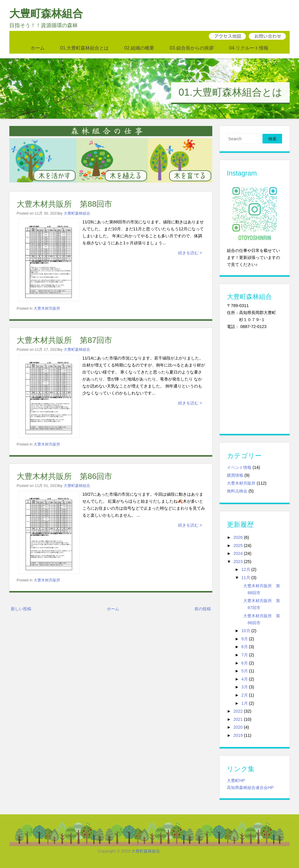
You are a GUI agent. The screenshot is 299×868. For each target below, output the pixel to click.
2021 (238, 719)
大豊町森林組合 (46, 14)
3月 (245, 687)
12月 (246, 569)
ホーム (38, 48)
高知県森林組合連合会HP (250, 788)
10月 (246, 631)
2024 (238, 553)
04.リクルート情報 (249, 48)
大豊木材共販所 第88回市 (64, 204)
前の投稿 (203, 609)
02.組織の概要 (139, 48)
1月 (245, 703)
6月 (245, 663)
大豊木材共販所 (47, 308)
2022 (238, 711)
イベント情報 (239, 467)
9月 (245, 639)
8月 (245, 647)
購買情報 (235, 475)
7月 (245, 655)
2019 (238, 735)
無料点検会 (237, 491)
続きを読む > (190, 253)
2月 (245, 695)
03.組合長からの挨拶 (192, 48)
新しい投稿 (21, 609)
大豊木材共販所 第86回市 (64, 476)
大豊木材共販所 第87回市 (64, 340)
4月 (245, 679)
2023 (238, 562)
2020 (238, 727)
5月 (245, 671)
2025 (238, 546)
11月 (246, 578)
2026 (238, 537)
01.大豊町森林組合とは (85, 48)
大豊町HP (236, 781)
